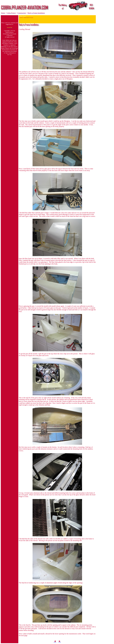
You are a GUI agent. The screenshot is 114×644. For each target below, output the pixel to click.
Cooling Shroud (24, 29)
